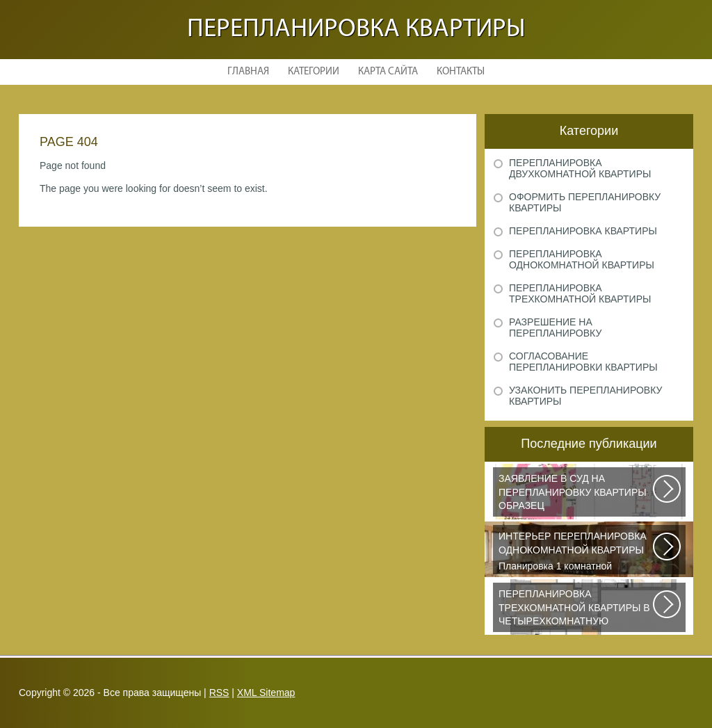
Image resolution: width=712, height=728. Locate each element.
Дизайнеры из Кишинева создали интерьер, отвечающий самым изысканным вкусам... (576, 610)
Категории (314, 72)
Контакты (461, 72)
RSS (219, 693)
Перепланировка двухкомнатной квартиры (580, 168)
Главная (248, 72)
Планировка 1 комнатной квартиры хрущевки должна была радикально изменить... (576, 552)
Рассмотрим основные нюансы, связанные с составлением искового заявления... (576, 494)
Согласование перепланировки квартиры (583, 362)
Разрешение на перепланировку (555, 327)
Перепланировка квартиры (356, 30)
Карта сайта (388, 72)
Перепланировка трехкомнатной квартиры (580, 293)
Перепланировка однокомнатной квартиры (582, 259)
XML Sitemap (266, 693)
